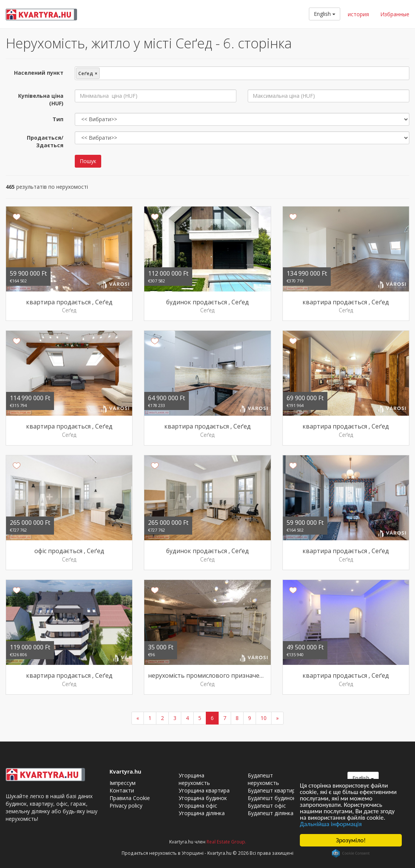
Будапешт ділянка (271, 813)
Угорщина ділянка (202, 813)
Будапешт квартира (273, 790)
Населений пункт (39, 73)
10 (264, 718)
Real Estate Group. (226, 842)
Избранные (395, 14)
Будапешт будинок (272, 798)
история (358, 14)
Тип (58, 119)
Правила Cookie (130, 798)
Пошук (88, 161)
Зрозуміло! (351, 840)
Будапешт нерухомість (263, 779)
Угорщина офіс (198, 806)
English (325, 14)
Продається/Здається (45, 141)
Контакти (122, 790)
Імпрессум (123, 783)
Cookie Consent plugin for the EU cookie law (351, 853)
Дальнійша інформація (331, 824)
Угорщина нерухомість (194, 779)
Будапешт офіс (267, 806)
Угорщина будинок (203, 798)
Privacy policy (126, 806)
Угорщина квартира (204, 790)
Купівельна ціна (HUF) (41, 99)
